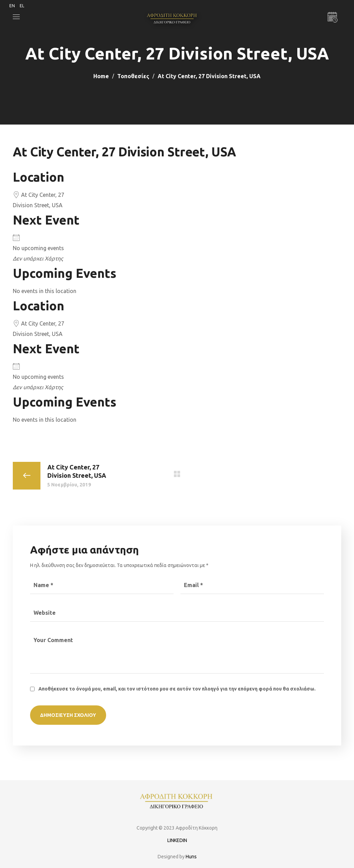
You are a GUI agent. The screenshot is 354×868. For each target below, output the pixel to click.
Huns (191, 857)
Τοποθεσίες (133, 76)
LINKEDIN (177, 840)
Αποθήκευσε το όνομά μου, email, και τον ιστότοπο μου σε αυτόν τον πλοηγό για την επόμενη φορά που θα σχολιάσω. (177, 689)
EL (22, 6)
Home (101, 76)
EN (12, 6)
